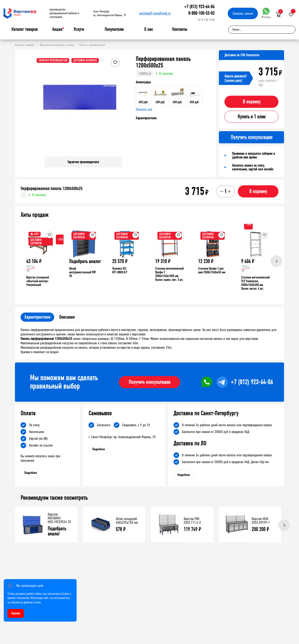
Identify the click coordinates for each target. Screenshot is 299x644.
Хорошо (16, 613)
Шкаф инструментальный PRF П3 (82, 272)
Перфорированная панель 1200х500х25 (52, 189)
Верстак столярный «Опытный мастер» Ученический (37, 281)
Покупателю (114, 29)
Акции (57, 29)
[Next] (276, 261)
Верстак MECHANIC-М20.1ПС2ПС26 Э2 (59, 518)
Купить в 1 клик (252, 117)
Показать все (144, 109)
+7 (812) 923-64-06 (199, 7)
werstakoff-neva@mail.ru (155, 13)
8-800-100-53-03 (201, 13)
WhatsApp (266, 13)
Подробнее (31, 473)
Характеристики (37, 317)
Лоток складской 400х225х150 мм (127, 521)
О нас (149, 29)
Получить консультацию (149, 382)
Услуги (79, 29)
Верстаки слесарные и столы (57, 45)
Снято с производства (92, 45)
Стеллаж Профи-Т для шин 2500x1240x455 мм (212, 270)
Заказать (243, 13)
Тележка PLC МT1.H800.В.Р (120, 270)
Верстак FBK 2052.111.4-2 (192, 521)
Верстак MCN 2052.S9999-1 (261, 521)
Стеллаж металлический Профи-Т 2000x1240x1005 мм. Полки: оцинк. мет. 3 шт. (169, 274)
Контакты (180, 29)
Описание (67, 317)
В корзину (252, 102)
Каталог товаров (25, 29)
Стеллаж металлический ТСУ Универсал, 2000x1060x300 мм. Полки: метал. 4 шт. (255, 283)
